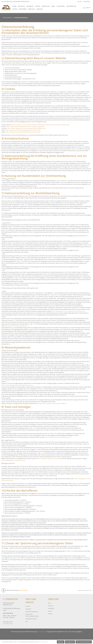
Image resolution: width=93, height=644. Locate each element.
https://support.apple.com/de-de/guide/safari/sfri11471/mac (23, 130)
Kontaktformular (8, 624)
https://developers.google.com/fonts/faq (49, 459)
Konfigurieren (70, 642)
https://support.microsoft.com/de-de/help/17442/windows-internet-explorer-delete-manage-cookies (41, 125)
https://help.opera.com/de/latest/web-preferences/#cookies (23, 132)
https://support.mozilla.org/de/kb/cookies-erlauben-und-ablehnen (25, 127)
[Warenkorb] (87, 8)
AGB (27, 621)
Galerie (50, 611)
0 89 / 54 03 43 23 (8, 613)
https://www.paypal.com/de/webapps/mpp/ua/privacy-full (68, 311)
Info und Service (43, 635)
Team (49, 603)
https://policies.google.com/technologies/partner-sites (17, 385)
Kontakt (28, 606)
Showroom (51, 608)
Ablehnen (61, 642)
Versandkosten (42, 632)
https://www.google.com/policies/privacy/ (13, 460)
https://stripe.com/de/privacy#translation (16, 326)
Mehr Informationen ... (44, 642)
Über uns (52, 635)
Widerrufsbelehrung (31, 619)
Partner (50, 614)
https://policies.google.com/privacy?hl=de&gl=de (53, 403)
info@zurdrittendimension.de (22, 1)
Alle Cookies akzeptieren (84, 642)
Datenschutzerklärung (32, 612)
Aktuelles (51, 606)
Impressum (28, 609)
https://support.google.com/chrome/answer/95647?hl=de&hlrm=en (26, 128)
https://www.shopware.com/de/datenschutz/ (58, 437)
